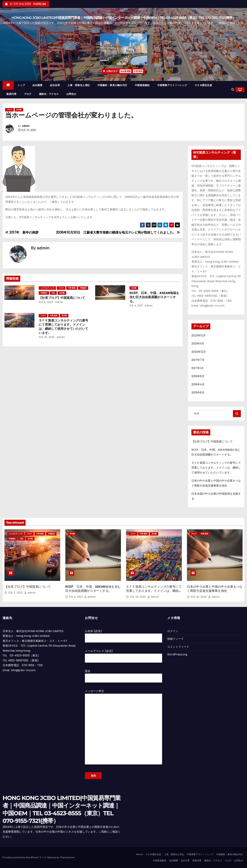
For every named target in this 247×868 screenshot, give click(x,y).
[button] (233, 90)
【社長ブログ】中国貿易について (62, 298)
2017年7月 (198, 360)
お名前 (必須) (123, 635)
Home (139, 854)
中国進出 (44, 293)
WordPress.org (177, 654)
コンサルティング (47, 288)
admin (26, 126)
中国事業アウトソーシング (172, 85)
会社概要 (37, 85)
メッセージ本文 (123, 729)
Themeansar (67, 857)
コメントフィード (178, 647)
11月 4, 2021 (136, 306)
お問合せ (71, 94)
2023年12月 (199, 336)
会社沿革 (55, 85)
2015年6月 (198, 393)
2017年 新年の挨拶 (22, 232)
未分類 (19, 110)
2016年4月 (198, 384)
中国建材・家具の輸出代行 (112, 85)
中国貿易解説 (142, 85)
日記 (53, 293)
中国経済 (83, 288)
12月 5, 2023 (46, 302)
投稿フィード (175, 639)
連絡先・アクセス (49, 94)
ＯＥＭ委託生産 (203, 85)
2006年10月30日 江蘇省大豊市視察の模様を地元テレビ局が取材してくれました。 (118, 232)
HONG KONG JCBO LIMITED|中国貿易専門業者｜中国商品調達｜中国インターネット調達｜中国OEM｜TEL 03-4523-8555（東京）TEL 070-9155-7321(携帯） (124, 18)
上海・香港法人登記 (79, 85)
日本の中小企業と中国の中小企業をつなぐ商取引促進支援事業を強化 (215, 589)
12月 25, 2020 (47, 337)
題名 (123, 675)
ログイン (173, 631)
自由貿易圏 (125, 71)
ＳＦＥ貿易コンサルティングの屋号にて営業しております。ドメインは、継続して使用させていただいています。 (63, 327)
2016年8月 (198, 376)
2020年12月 (199, 352)
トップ (21, 85)
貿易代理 (11, 94)
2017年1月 (198, 368)
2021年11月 (198, 344)
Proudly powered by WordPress (21, 857)
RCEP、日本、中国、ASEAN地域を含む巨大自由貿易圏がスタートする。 (154, 297)
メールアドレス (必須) (123, 654)
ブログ (28, 94)
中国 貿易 (138, 71)
